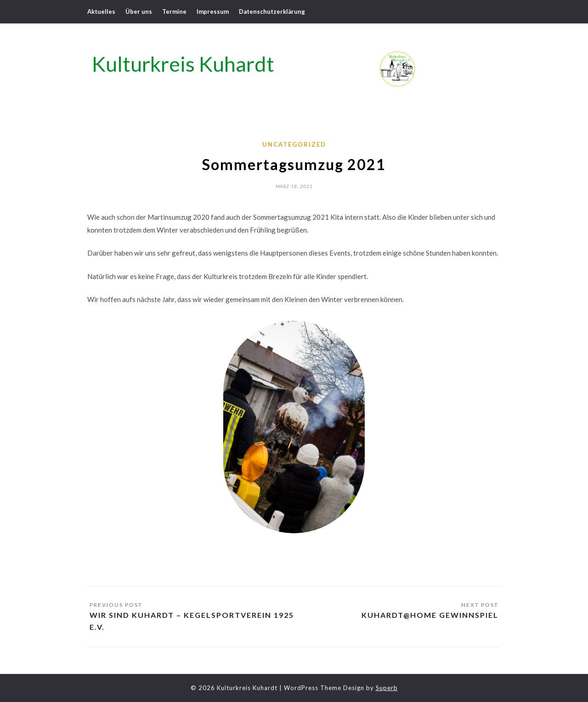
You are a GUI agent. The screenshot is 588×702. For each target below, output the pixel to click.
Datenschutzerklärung (272, 11)
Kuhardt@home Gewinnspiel (430, 615)
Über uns (139, 11)
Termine (174, 11)
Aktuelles (101, 11)
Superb (387, 688)
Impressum (213, 11)
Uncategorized (294, 144)
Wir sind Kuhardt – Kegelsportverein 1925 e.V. (192, 621)
